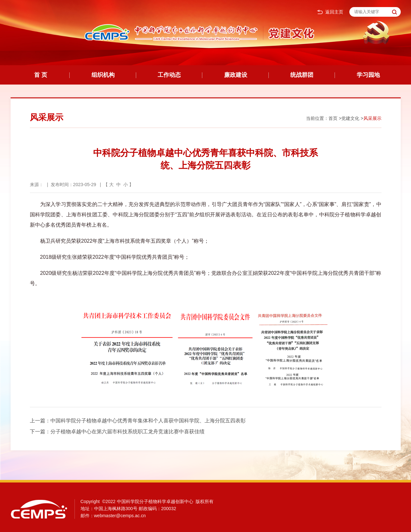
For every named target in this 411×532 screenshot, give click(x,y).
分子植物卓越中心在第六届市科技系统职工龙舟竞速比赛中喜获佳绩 (127, 432)
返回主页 (330, 12)
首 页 (41, 75)
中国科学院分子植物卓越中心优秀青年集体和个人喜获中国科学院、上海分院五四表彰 (148, 421)
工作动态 (169, 75)
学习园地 (368, 75)
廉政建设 (236, 75)
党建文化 (350, 118)
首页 (333, 118)
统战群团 (302, 75)
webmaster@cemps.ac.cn (120, 516)
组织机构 (103, 75)
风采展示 (372, 118)
